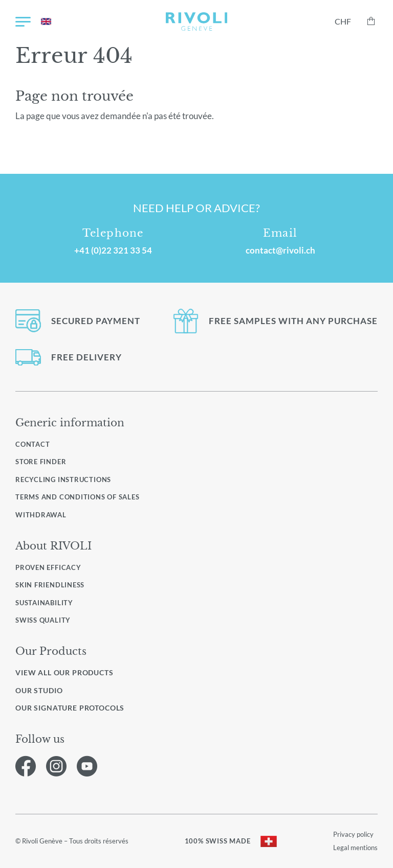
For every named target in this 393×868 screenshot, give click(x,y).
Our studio (39, 691)
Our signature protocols (70, 708)
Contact (32, 444)
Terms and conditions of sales (78, 497)
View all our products (64, 673)
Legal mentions (355, 848)
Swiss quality (43, 620)
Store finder (41, 462)
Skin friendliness (50, 585)
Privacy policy (353, 834)
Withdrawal (41, 515)
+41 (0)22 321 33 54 (113, 250)
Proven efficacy (48, 567)
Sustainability (44, 603)
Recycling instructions (63, 479)
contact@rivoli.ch (280, 250)
